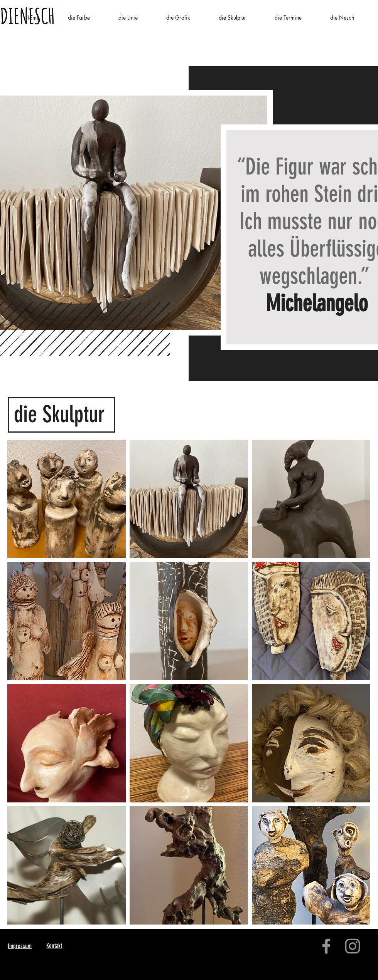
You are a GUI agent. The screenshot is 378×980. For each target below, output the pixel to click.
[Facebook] (326, 946)
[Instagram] (353, 946)
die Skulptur (59, 414)
